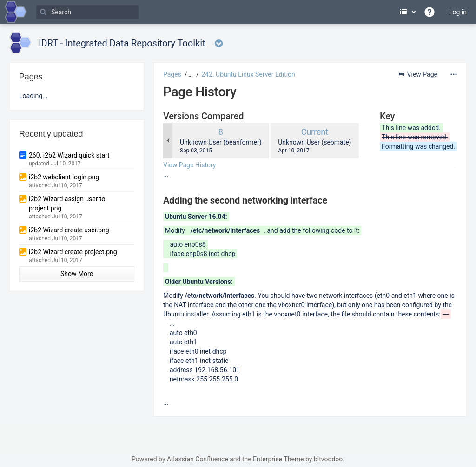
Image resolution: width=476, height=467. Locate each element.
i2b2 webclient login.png (64, 177)
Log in (458, 12)
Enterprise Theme (278, 459)
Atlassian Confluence (198, 459)
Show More (77, 274)
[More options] (454, 74)
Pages (172, 74)
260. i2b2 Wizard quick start (69, 155)
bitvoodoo (328, 459)
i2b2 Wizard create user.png (69, 230)
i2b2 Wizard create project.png (73, 252)
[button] (189, 74)
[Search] (87, 12)
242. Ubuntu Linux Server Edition (248, 74)
